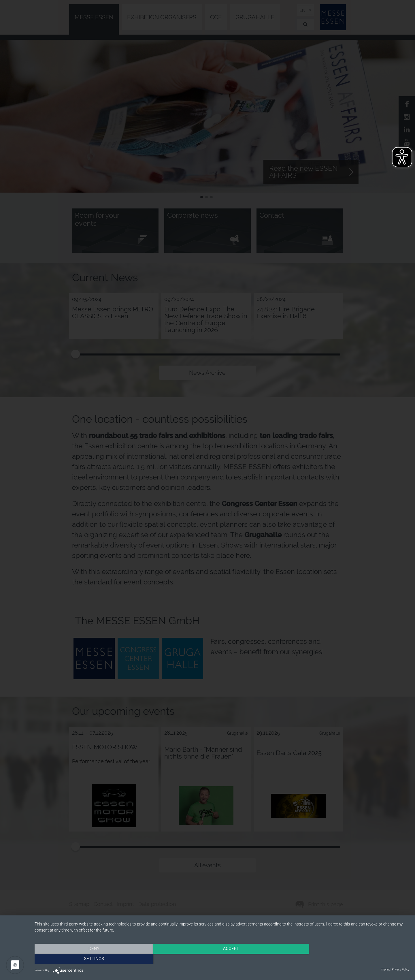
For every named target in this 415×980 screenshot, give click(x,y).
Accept (222, 958)
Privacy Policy (401, 969)
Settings (353, 958)
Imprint (385, 969)
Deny (91, 958)
